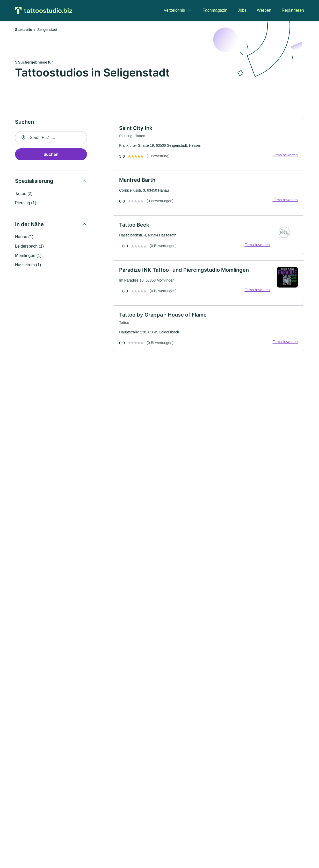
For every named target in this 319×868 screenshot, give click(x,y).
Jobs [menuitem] (242, 10)
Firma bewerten (285, 155)
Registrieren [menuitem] (293, 10)
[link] (208, 142)
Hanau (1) (24, 237)
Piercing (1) (26, 203)
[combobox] (51, 138)
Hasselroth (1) (28, 265)
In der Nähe (29, 225)
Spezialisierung (34, 181)
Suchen (51, 155)
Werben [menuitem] (264, 10)
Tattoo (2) (24, 194)
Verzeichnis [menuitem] (174, 10)
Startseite (24, 30)
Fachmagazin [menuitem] (215, 10)
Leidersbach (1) (29, 246)
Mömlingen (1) (28, 256)
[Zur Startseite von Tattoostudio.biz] (44, 10)
